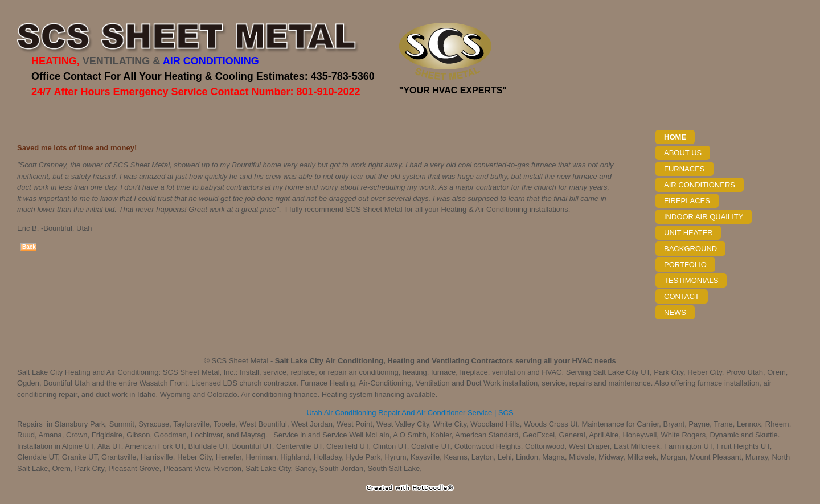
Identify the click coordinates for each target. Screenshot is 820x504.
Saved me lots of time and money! (77, 148)
